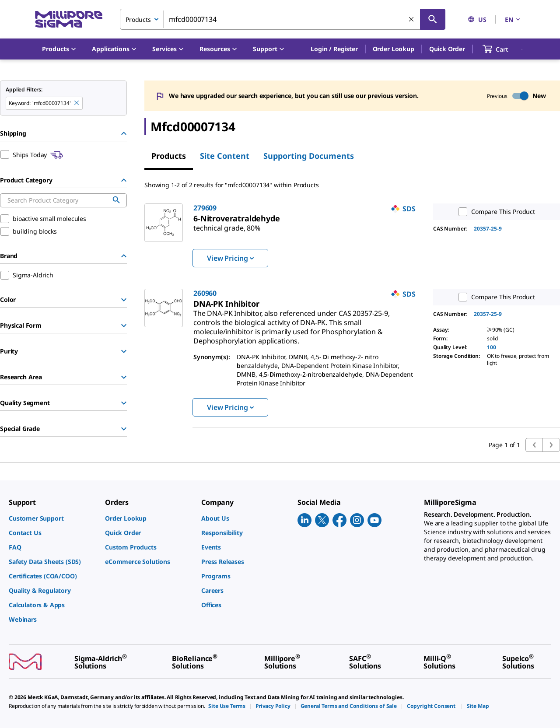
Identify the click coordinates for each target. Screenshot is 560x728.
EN (513, 19)
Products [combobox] (138, 19)
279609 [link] (205, 208)
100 (492, 347)
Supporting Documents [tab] (309, 156)
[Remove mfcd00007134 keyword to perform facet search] (77, 103)
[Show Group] (124, 300)
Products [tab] (169, 156)
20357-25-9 (488, 229)
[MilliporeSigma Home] (69, 19)
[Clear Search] (412, 20)
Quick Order (447, 49)
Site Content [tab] (225, 156)
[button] (334, 49)
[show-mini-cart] (503, 49)
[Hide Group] (124, 133)
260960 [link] (205, 293)
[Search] (433, 19)
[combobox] (283, 19)
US (477, 19)
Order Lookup (394, 49)
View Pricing (230, 258)
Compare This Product (495, 212)
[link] (227, 224)
